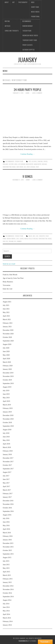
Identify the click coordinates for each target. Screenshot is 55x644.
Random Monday (27, 26)
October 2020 (7, 337)
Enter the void (7, 289)
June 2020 (6, 351)
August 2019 (7, 387)
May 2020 (6, 355)
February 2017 (8, 494)
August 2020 (7, 344)
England (5, 164)
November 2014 (8, 589)
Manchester (38, 164)
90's (30, 161)
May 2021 (6, 312)
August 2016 (7, 515)
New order (20, 167)
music (14, 167)
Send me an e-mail (9, 264)
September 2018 (8, 426)
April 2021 (6, 316)
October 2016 (7, 508)
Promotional (35, 17)
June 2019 (6, 394)
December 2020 (8, 330)
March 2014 (7, 618)
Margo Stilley (29, 239)
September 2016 (8, 511)
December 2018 (8, 415)
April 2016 (6, 529)
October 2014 (7, 593)
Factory (11, 164)
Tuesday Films (27, 31)
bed (34, 236)
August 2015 (7, 558)
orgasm (11, 241)
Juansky (27, 60)
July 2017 (6, 476)
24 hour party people (28, 90)
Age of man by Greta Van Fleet (13, 278)
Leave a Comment (37, 93)
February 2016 (8, 536)
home (4, 239)
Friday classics (27, 45)
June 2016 (6, 522)
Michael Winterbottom (40, 239)
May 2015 (6, 568)
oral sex (5, 241)
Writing (7, 21)
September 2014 (8, 597)
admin (27, 93)
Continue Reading (27, 154)
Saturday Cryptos (29, 50)
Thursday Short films (30, 40)
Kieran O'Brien (11, 239)
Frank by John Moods (10, 275)
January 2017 (7, 497)
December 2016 (8, 501)
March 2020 (7, 362)
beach (30, 236)
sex (25, 167)
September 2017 (8, 469)
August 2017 (7, 472)
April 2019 (6, 401)
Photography (23, 2)
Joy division (22, 164)
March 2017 (7, 490)
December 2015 (8, 543)
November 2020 (8, 334)
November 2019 (8, 376)
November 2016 (8, 504)
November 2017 (8, 462)
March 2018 (7, 447)
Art (14, 2)
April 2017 (6, 486)
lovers (22, 239)
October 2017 (7, 465)
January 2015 (7, 582)
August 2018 (7, 430)
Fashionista (23, 641)
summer (19, 241)
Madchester (30, 164)
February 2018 (8, 451)
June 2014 (6, 607)
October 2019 (7, 380)
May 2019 (6, 398)
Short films (35, 7)
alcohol (34, 161)
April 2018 (6, 444)
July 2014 (6, 604)
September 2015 (8, 554)
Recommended (27, 21)
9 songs (27, 176)
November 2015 (8, 547)
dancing (40, 161)
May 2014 (6, 611)
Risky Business (8, 282)
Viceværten (7, 285)
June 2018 (6, 437)
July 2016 (6, 518)
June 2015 (6, 565)
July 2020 (6, 348)
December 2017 (8, 458)
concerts (42, 236)
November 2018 (8, 419)
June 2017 (6, 479)
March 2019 (7, 405)
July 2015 (6, 561)
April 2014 (6, 614)
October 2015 (7, 550)
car (37, 236)
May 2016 (6, 526)
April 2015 (6, 572)
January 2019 (7, 412)
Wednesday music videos (30, 35)
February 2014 (8, 621)
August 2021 (7, 302)
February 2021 (8, 323)
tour (37, 167)
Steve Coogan (31, 167)
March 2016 (7, 533)
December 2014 (8, 586)
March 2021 (7, 320)
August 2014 (7, 600)
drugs (45, 161)
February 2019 (8, 408)
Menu (5, 71)
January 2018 (7, 454)
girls (16, 164)
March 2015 (7, 575)
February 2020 (8, 366)
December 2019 (8, 373)
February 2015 (8, 579)
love (17, 239)
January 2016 (7, 540)
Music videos (35, 12)
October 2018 (7, 423)
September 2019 (8, 383)
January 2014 (7, 625)
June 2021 (6, 309)
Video (33, 2)
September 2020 (8, 341)
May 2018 (6, 440)
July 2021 (6, 305)
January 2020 (7, 369)
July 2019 (6, 391)
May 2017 (6, 483)
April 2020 (6, 359)
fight (47, 236)
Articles (8, 26)
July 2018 (6, 433)
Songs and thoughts (12, 31)
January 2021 (7, 327)
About (7, 2)
